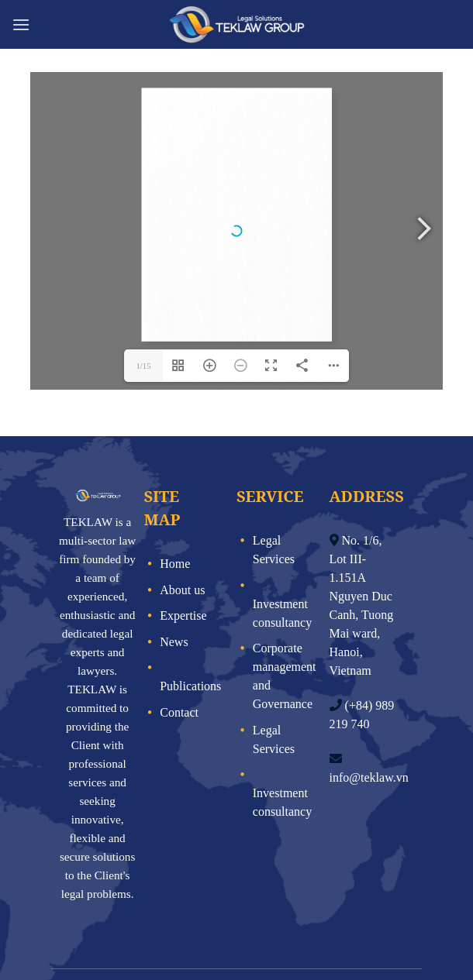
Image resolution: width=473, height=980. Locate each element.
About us (182, 520)
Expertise (183, 546)
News (174, 572)
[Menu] (21, 24)
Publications (190, 616)
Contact (179, 643)
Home (175, 494)
